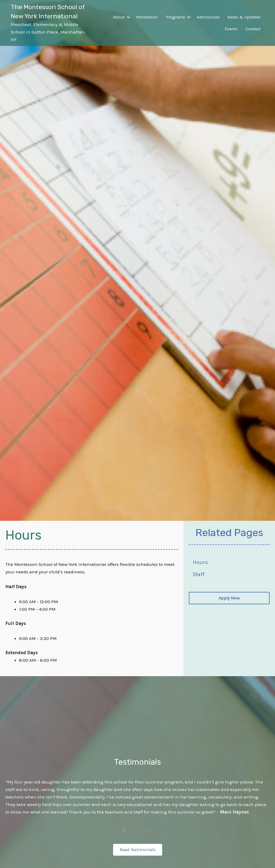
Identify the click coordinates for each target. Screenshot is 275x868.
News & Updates (244, 17)
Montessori (147, 17)
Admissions (208, 17)
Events (231, 29)
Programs (176, 17)
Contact (253, 29)
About (119, 17)
